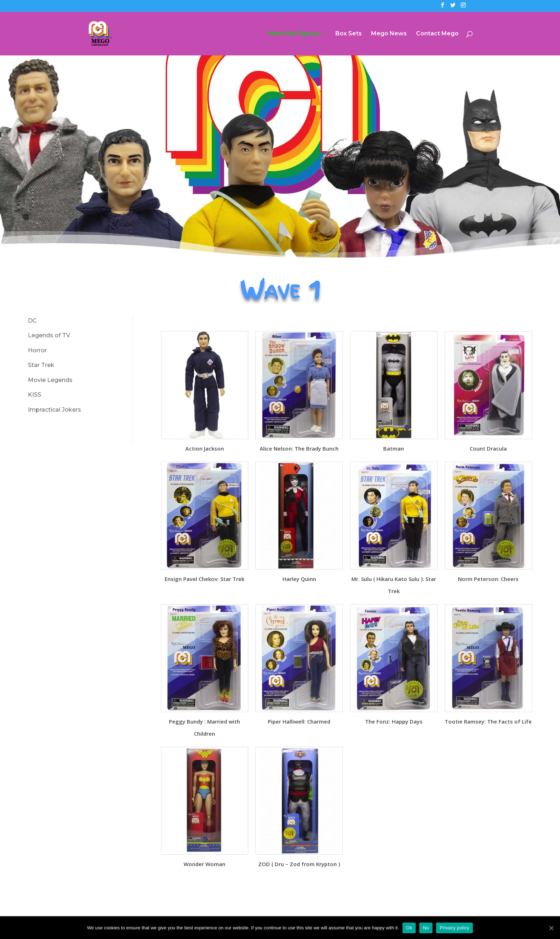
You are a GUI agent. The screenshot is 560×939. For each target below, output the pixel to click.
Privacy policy (454, 928)
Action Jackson (205, 448)
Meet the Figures (294, 34)
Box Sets (349, 34)
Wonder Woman (204, 864)
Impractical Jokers (54, 410)
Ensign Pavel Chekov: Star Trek (204, 579)
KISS (34, 395)
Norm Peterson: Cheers (488, 579)
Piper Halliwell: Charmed (299, 721)
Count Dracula (488, 448)
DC (32, 321)
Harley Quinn (299, 579)
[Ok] (551, 928)
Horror (37, 350)
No (426, 928)
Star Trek (41, 365)
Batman (394, 448)
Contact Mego (437, 34)
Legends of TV (49, 335)
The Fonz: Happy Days (394, 721)
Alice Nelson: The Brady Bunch (299, 448)
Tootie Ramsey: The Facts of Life (488, 721)
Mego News (389, 34)
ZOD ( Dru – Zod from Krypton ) (299, 864)
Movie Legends (50, 380)
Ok (409, 928)
